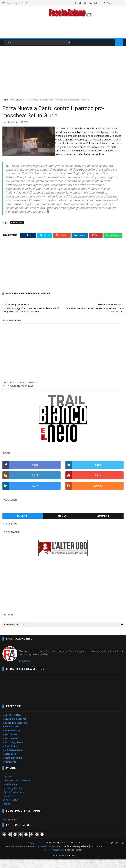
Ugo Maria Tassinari (46, 855)
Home (5, 100)
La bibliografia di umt (14, 797)
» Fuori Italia (10, 755)
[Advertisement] (63, 29)
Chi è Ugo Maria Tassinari (16, 789)
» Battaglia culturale (15, 731)
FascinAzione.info (52, 851)
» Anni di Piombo (12, 766)
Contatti (7, 812)
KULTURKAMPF (18, 100)
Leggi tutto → (26, 669)
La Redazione (10, 793)
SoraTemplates (68, 864)
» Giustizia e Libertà (14, 727)
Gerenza (7, 804)
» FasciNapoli (10, 747)
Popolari (63, 525)
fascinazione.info (57, 858)
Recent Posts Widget (10, 828)
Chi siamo (8, 785)
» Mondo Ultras (11, 739)
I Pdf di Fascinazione (13, 801)
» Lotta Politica (12, 723)
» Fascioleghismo (13, 751)
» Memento (9, 762)
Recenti (23, 525)
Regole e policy (10, 808)
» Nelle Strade (11, 735)
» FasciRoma (10, 743)
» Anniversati (10, 770)
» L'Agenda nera (12, 758)
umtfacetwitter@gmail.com (76, 855)
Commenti (103, 525)
